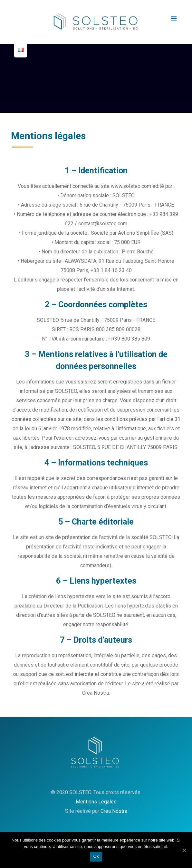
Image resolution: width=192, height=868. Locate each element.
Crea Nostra (114, 811)
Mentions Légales (96, 802)
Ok (96, 856)
